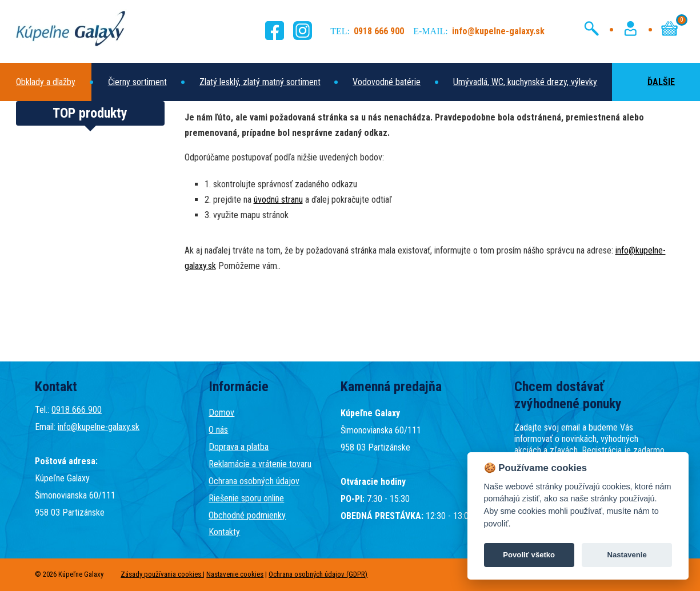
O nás (218, 430)
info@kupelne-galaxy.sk (99, 427)
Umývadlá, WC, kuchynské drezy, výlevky (525, 82)
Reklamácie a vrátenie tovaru (260, 464)
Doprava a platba (239, 447)
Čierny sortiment (137, 82)
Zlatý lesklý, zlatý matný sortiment (260, 82)
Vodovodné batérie (387, 82)
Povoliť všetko (529, 555)
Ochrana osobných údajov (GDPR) (318, 574)
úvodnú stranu (278, 200)
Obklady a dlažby (46, 82)
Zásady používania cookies (162, 574)
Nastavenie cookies (235, 574)
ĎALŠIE (650, 82)
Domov (221, 413)
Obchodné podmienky (247, 515)
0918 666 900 (77, 410)
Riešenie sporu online (246, 498)
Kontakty (224, 532)
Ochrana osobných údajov (254, 481)
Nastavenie (627, 555)
